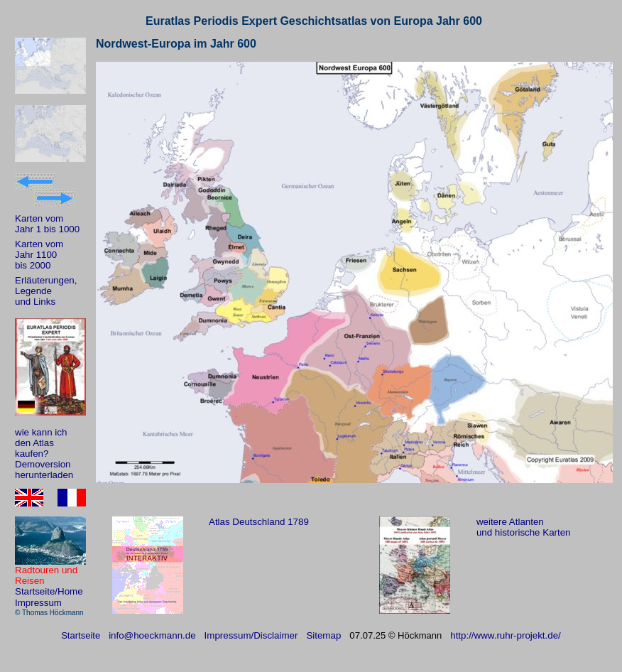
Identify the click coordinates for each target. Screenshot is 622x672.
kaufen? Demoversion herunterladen (44, 464)
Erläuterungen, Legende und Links (46, 291)
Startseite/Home (49, 591)
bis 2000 (33, 265)
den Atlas (34, 443)
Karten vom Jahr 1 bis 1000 (47, 224)
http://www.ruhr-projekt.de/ (506, 635)
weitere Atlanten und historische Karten (524, 527)
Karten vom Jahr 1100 (39, 249)
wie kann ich (41, 432)
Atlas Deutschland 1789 (259, 522)
